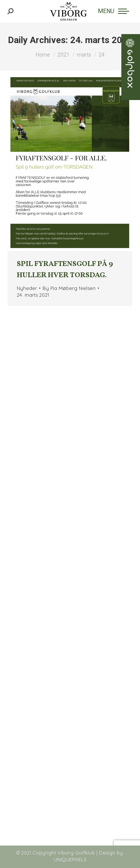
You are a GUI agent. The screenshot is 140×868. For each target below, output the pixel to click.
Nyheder (27, 288)
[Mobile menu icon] (113, 11)
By (69, 288)
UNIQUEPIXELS (70, 859)
